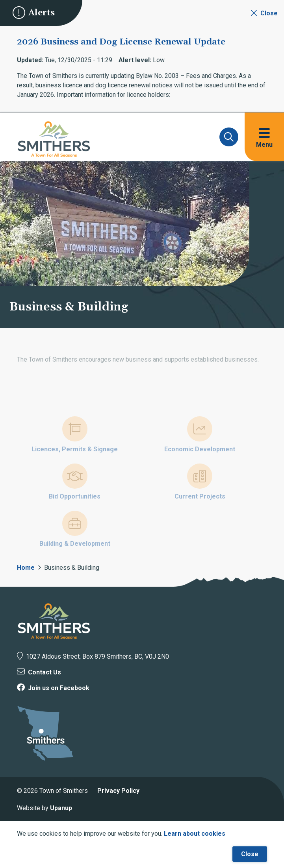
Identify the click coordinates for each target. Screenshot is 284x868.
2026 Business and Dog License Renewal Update (121, 42)
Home (26, 568)
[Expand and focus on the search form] (229, 137)
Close (250, 854)
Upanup (61, 808)
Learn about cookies (195, 834)
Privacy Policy (118, 791)
